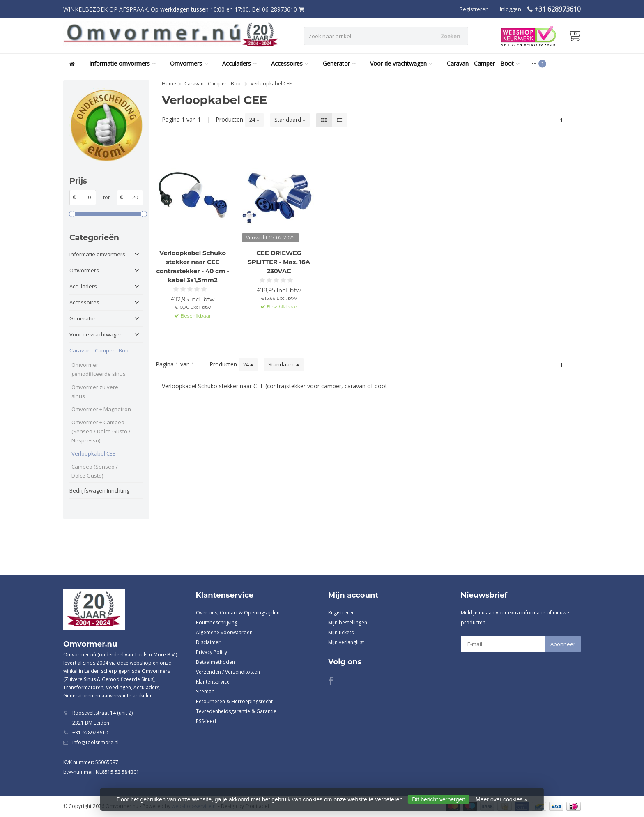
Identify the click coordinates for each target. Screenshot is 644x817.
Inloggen (511, 9)
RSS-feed (206, 721)
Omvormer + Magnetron (101, 409)
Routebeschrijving (217, 623)
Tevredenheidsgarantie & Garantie (236, 711)
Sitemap (205, 692)
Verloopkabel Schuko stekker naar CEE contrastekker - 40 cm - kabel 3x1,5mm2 (192, 266)
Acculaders (239, 63)
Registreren (474, 9)
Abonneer (563, 644)
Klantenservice (213, 682)
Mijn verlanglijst (346, 642)
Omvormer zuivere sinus (95, 391)
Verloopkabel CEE (93, 453)
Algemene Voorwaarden (224, 632)
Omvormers (189, 63)
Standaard (290, 120)
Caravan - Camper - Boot (483, 63)
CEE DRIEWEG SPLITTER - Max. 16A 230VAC (279, 262)
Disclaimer (208, 642)
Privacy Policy (212, 652)
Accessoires (290, 63)
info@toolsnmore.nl (95, 742)
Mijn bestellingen (348, 623)
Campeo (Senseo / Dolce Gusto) (95, 471)
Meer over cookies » (501, 799)
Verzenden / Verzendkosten (228, 672)
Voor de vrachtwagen (401, 63)
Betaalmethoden (215, 662)
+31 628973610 (558, 9)
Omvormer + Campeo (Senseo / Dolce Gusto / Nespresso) (101, 431)
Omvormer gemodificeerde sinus (99, 369)
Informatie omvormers (122, 63)
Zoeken (450, 36)
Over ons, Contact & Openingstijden (238, 613)
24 (254, 120)
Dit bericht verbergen (439, 799)
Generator (339, 63)
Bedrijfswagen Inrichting (99, 490)
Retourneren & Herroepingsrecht (234, 701)
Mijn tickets (341, 632)
